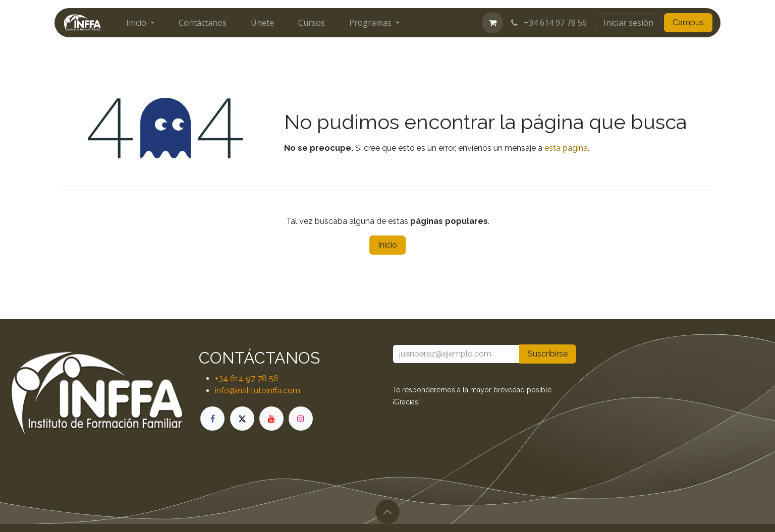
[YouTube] (271, 419)
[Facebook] (212, 419)
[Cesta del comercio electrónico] (492, 23)
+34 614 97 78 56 (548, 23)
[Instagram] (301, 419)
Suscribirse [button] (548, 354)
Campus (688, 22)
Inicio (387, 245)
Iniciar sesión (628, 23)
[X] (242, 419)
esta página (566, 148)
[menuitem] (140, 23)
